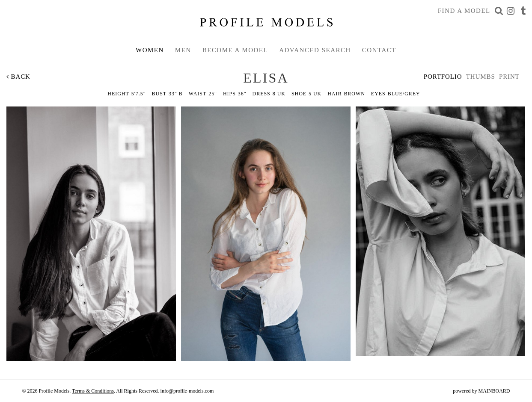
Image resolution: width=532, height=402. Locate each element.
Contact (379, 50)
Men (183, 50)
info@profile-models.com (187, 391)
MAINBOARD (494, 391)
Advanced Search (315, 50)
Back (18, 77)
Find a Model (464, 11)
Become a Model (235, 50)
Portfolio (443, 77)
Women (150, 50)
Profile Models (266, 22)
